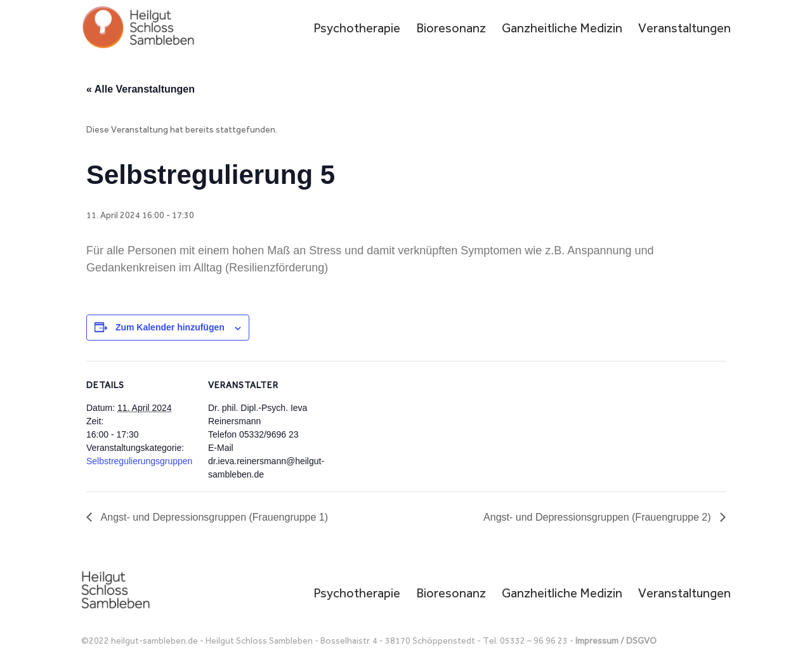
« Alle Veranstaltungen (141, 89)
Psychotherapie (357, 29)
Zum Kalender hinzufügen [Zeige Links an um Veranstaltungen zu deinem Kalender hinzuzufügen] (170, 327)
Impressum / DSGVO (616, 641)
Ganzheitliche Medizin (562, 29)
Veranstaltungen (684, 29)
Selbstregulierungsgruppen (139, 461)
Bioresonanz (451, 29)
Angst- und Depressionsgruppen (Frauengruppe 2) (599, 517)
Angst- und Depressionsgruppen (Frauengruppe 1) (213, 517)
